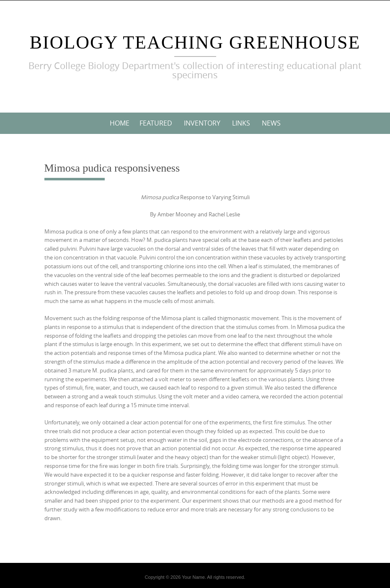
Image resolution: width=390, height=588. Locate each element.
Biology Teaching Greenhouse (195, 42)
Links (241, 123)
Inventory (202, 123)
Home (120, 123)
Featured (156, 123)
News (271, 123)
